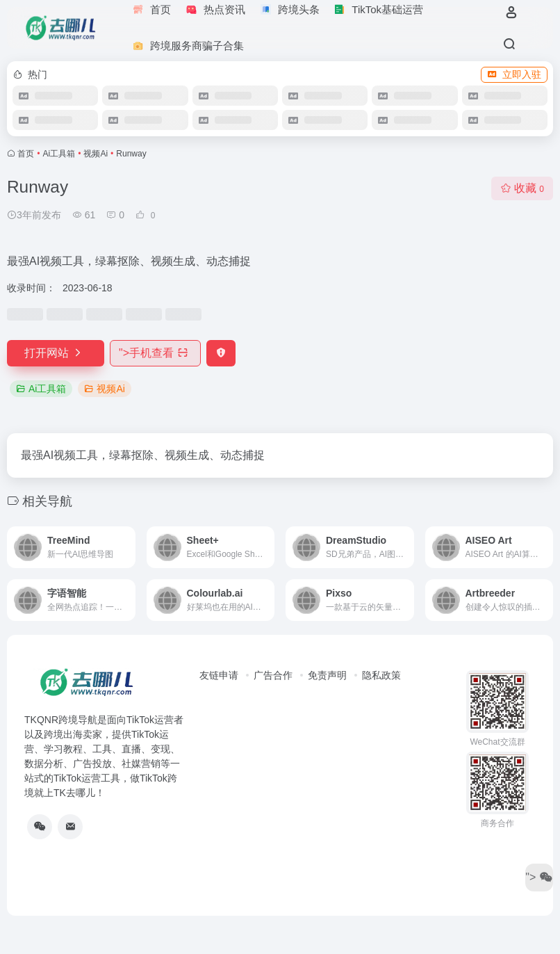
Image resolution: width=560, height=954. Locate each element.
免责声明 (327, 675)
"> (155, 353)
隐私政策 (381, 675)
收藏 (522, 188)
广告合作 (273, 675)
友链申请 (219, 675)
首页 (26, 154)
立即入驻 (514, 74)
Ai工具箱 (59, 154)
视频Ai (96, 154)
